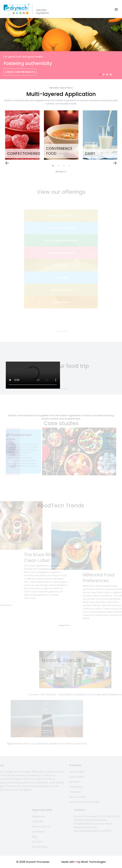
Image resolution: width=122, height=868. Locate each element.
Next (119, 452)
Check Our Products (20, 72)
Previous (3, 452)
